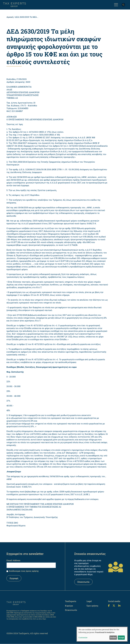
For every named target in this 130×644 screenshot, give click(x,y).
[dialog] (102, 634)
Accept (121, 637)
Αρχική (10, 17)
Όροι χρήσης (92, 606)
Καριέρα (69, 606)
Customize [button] (83, 637)
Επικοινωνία (83, 582)
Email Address (13, 560)
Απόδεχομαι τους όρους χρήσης (24, 571)
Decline (113, 637)
